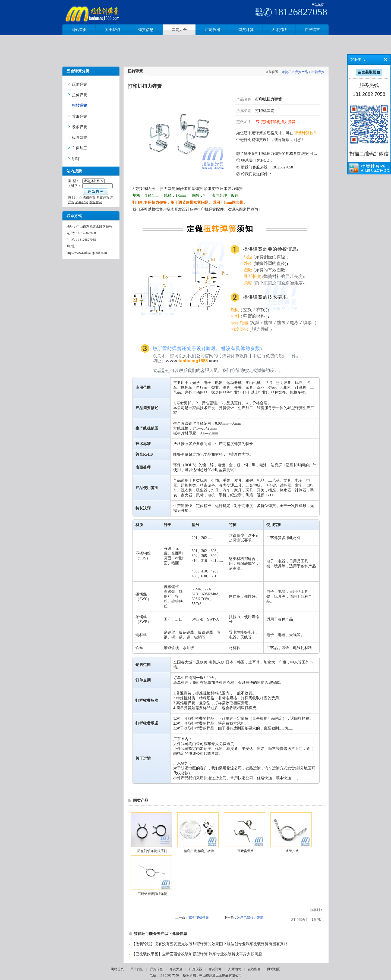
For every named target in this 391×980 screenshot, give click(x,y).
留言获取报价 (369, 72)
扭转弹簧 (318, 72)
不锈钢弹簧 (87, 197)
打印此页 (299, 919)
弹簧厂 (286, 72)
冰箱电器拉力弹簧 (250, 918)
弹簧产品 (301, 72)
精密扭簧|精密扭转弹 (199, 851)
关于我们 (137, 969)
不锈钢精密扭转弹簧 (152, 894)
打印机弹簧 (265, 111)
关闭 (317, 919)
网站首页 (117, 969)
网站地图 (318, 5)
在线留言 (254, 969)
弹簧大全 (176, 969)
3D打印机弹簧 (199, 918)
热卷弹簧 (82, 202)
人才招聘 (235, 969)
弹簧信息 (156, 969)
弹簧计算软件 (306, 133)
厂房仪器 (195, 969)
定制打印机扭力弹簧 (278, 122)
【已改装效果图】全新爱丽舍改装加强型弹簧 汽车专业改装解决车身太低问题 (197, 954)
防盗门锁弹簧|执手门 (152, 851)
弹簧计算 (215, 969)
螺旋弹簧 (96, 202)
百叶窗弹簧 (245, 851)
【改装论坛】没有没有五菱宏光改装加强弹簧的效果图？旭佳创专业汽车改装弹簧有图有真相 (210, 944)
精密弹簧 (103, 197)
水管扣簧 (292, 851)
